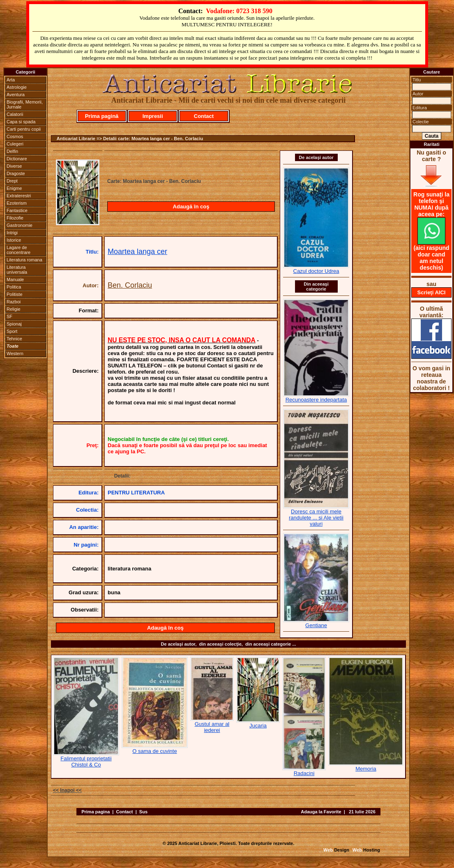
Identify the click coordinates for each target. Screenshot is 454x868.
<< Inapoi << (67, 790)
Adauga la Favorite (321, 812)
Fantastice (17, 210)
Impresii (153, 116)
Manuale (15, 279)
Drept (12, 181)
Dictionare (17, 159)
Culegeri (15, 144)
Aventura (16, 95)
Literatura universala (17, 270)
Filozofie (15, 218)
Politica (14, 287)
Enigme (14, 188)
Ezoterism (17, 203)
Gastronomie (20, 225)
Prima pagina (96, 812)
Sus (143, 812)
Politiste (15, 294)
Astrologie (17, 87)
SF (9, 316)
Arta (11, 80)
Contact (204, 116)
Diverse (14, 166)
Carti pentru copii (24, 129)
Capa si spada (21, 122)
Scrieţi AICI (432, 292)
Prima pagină (102, 116)
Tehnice (14, 339)
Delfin (12, 151)
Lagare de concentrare (18, 250)
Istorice (14, 240)
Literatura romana (24, 260)
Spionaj (14, 324)
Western (15, 353)
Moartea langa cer (137, 252)
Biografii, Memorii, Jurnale (25, 104)
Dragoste (16, 173)
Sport (12, 331)
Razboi (14, 302)
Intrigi (12, 233)
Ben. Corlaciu (130, 285)
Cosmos (15, 136)
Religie (14, 309)
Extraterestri (19, 196)
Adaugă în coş (191, 207)
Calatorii (15, 114)
